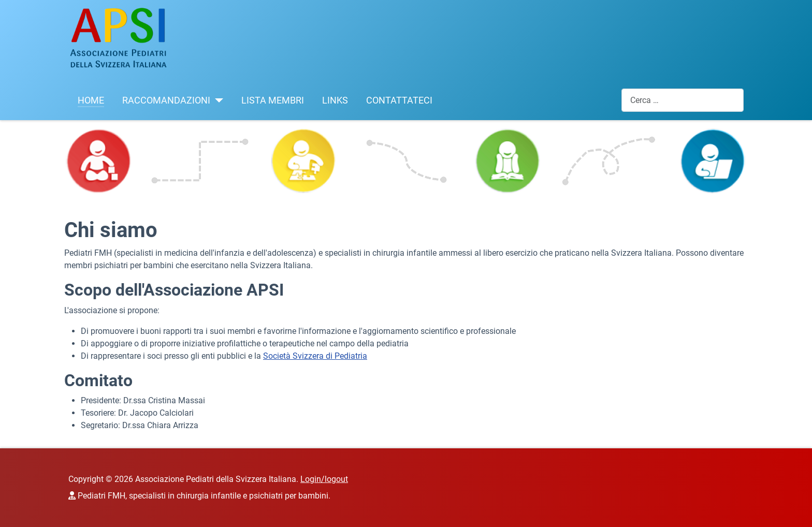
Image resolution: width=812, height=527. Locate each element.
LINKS (335, 100)
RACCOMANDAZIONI (166, 100)
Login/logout (324, 479)
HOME (91, 100)
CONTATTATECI (399, 100)
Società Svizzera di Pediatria (315, 356)
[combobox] (683, 100)
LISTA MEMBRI (273, 100)
